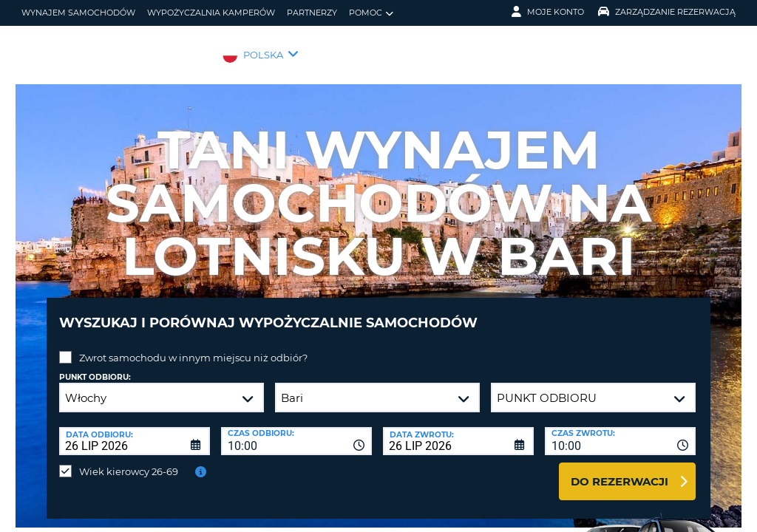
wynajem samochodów (78, 13)
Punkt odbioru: (95, 366)
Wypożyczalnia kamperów (211, 13)
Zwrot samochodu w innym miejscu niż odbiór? (193, 347)
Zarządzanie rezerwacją (667, 12)
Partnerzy (312, 13)
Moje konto (548, 12)
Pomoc (371, 13)
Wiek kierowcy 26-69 (129, 460)
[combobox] (296, 430)
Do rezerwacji (619, 470)
